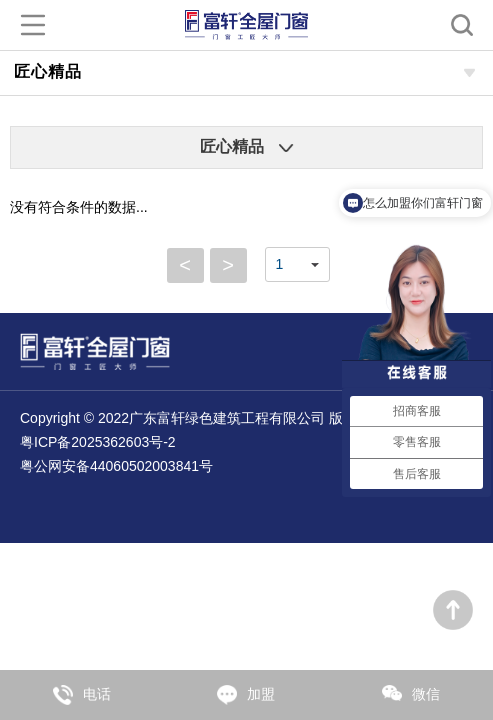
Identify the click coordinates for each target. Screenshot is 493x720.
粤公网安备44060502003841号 (116, 466)
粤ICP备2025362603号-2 (98, 442)
